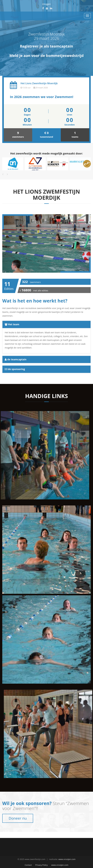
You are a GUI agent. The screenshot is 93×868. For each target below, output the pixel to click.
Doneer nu (18, 818)
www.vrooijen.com (67, 859)
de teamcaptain (16, 428)
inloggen (46, 4)
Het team (12, 393)
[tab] (46, 393)
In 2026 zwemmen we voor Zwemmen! (42, 98)
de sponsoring (15, 437)
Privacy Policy (42, 865)
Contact (28, 865)
